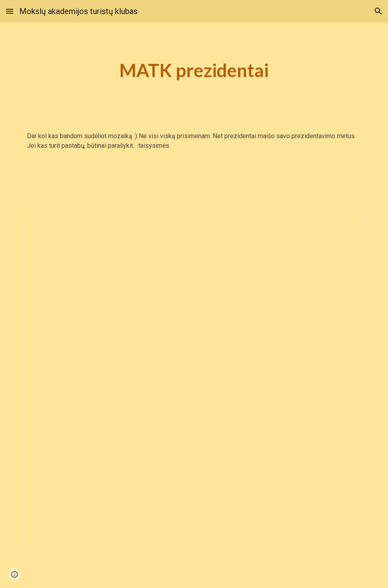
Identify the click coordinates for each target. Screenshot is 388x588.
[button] (10, 11)
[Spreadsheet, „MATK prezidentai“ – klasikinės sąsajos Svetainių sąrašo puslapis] (194, 382)
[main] (194, 70)
